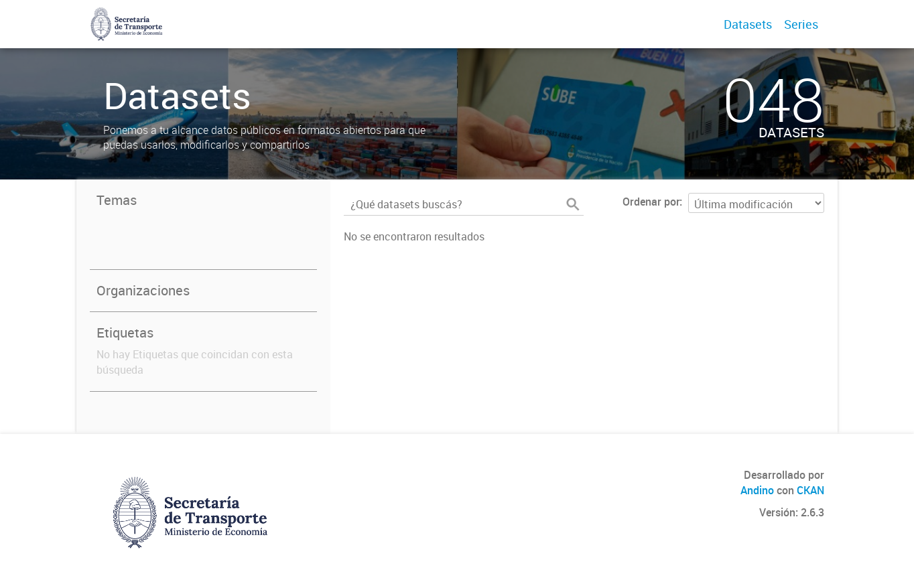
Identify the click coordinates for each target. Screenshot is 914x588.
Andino (757, 490)
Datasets (748, 24)
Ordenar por (651, 202)
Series (801, 24)
